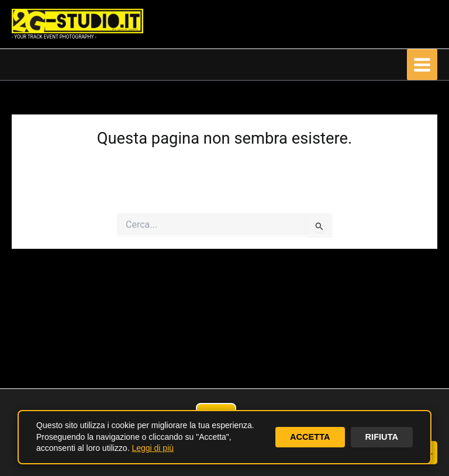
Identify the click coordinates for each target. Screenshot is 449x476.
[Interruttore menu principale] (422, 64)
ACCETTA (310, 437)
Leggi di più (153, 448)
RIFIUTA (382, 437)
